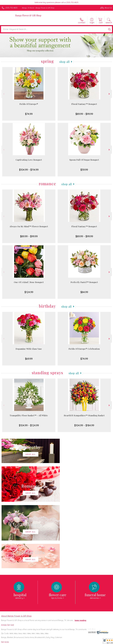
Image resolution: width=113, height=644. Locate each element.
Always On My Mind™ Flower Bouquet (29, 226)
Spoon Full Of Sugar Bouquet (84, 160)
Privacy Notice (74, 642)
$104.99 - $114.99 (29, 170)
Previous (3, 94)
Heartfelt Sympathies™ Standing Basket (84, 415)
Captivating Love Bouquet (29, 160)
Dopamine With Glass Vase (29, 349)
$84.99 (84, 292)
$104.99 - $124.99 (29, 425)
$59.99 (84, 170)
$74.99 (29, 114)
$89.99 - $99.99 (84, 114)
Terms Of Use (61, 642)
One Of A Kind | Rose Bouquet (29, 282)
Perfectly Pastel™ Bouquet (84, 282)
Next (110, 94)
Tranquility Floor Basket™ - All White (29, 415)
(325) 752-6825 (11, 8)
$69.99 (29, 359)
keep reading (80, 554)
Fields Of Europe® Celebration (84, 349)
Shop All (65, 62)
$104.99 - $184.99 (84, 425)
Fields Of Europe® (29, 104)
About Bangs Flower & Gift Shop (16, 549)
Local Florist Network (90, 642)
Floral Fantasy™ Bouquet (84, 104)
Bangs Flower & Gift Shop (28, 15)
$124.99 (29, 292)
